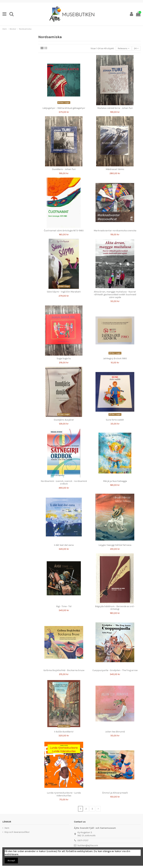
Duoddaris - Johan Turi (64, 169)
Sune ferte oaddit (115, 420)
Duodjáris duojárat (64, 420)
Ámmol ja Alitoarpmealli (115, 793)
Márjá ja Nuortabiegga (115, 481)
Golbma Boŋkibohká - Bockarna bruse (64, 670)
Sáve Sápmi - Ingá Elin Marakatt (64, 292)
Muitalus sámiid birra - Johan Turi (115, 108)
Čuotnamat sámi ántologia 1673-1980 (64, 231)
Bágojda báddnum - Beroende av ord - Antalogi (115, 608)
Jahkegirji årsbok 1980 (115, 358)
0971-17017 (83, 840)
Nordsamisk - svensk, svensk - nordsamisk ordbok (64, 482)
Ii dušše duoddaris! (64, 732)
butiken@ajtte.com (88, 845)
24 (136, 48)
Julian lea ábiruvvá (115, 732)
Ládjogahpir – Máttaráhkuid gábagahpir (64, 108)
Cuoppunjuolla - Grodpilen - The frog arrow (115, 670)
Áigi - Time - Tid (64, 606)
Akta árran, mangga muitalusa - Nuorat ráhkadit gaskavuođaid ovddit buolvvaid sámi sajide (115, 295)
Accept (11, 861)
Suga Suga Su (64, 358)
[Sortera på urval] (124, 48)
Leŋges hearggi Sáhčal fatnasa (115, 545)
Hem (7, 828)
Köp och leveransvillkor (17, 832)
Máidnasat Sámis (115, 169)
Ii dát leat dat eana (64, 545)
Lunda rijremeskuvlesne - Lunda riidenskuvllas (64, 794)
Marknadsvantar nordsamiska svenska (115, 231)
